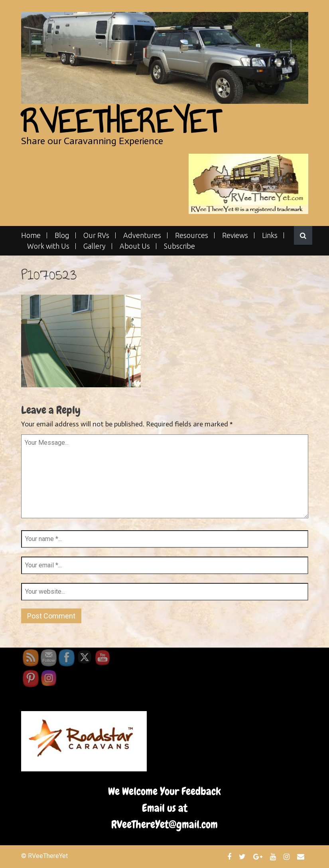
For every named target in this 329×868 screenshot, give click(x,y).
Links (270, 235)
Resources (192, 235)
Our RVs (96, 235)
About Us (135, 246)
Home (31, 235)
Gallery (95, 246)
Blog (62, 235)
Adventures (142, 235)
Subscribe (179, 246)
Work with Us (48, 246)
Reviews (235, 235)
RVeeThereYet (121, 122)
